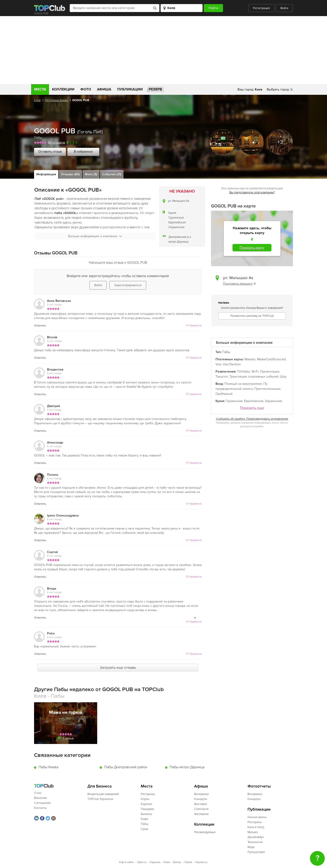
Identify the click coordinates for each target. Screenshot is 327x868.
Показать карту (252, 248)
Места (40, 89)
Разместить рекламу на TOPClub (252, 316)
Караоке (146, 804)
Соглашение (42, 803)
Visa (218, 364)
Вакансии (40, 798)
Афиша (104, 89)
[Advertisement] (163, 50)
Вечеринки (201, 794)
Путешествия (256, 852)
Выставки (201, 804)
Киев (37, 100)
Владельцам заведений (103, 794)
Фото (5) (91, 174)
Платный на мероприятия (243, 384)
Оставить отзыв (50, 152)
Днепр (177, 862)
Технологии (255, 842)
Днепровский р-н (180, 237)
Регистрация (261, 8)
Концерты (201, 799)
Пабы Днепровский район (126, 767)
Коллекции (63, 89)
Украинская (176, 227)
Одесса (142, 862)
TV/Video (244, 372)
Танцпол (222, 377)
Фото (86, 89)
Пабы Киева (48, 767)
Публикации (130, 89)
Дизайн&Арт (256, 837)
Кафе (144, 819)
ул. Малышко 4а (179, 201)
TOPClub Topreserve (100, 799)
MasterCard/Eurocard (271, 359)
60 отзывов (57, 143)
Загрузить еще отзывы (118, 668)
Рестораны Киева (56, 100)
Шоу (283, 377)
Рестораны (148, 794)
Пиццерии (147, 809)
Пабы (38, 138)
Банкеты (146, 814)
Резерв (155, 89)
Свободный (224, 394)
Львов (188, 862)
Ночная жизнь (257, 817)
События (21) (112, 174)
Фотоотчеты (259, 786)
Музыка (253, 832)
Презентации (270, 372)
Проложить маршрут (239, 284)
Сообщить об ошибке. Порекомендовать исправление (252, 419)
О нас (38, 793)
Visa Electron (232, 364)
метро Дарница (178, 242)
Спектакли (201, 809)
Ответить (40, 326)
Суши (144, 829)
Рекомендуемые (205, 832)
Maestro (250, 359)
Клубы (145, 799)
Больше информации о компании (95, 236)
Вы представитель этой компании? (252, 193)
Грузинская (176, 218)
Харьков (155, 862)
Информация (46, 174)
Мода (251, 847)
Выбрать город (278, 89)
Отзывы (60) (71, 174)
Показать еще (252, 408)
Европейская (177, 222)
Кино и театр (256, 827)
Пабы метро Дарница (187, 767)
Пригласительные (267, 389)
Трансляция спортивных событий (254, 377)
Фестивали (201, 814)
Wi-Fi (255, 372)
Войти (284, 8)
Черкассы (201, 862)
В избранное (83, 152)
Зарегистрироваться (128, 285)
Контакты (40, 808)
